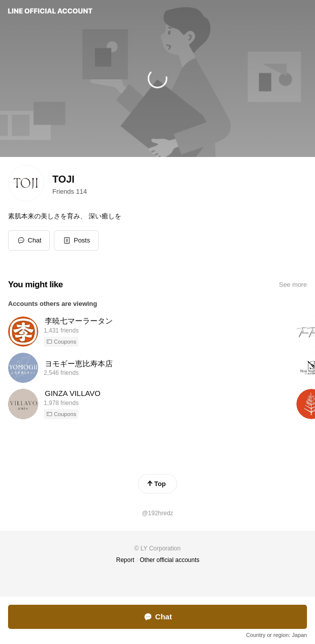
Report (125, 560)
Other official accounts (170, 560)
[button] (76, 240)
